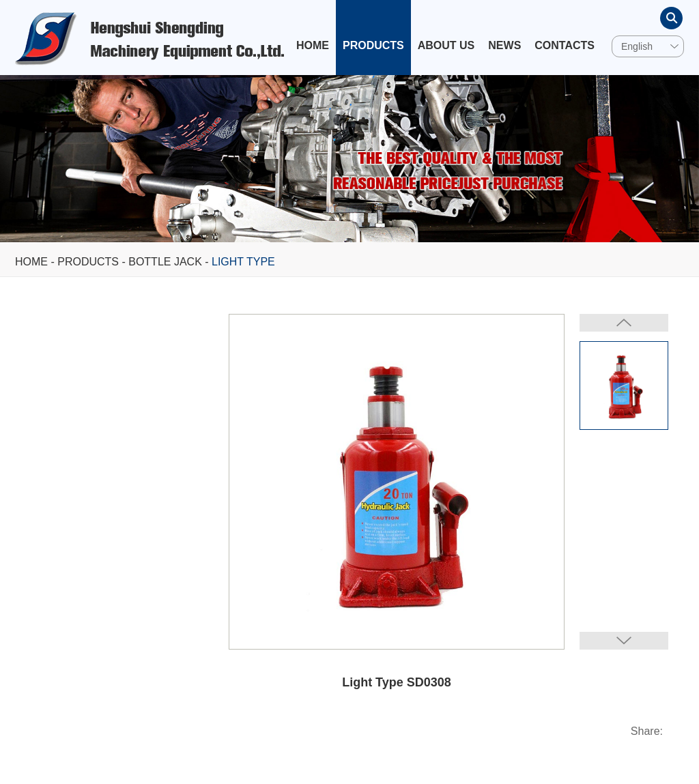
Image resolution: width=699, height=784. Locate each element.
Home (313, 45)
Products (373, 45)
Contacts (565, 45)
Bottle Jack (165, 262)
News (504, 45)
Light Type (243, 262)
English (637, 46)
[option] (349, 159)
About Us (446, 45)
